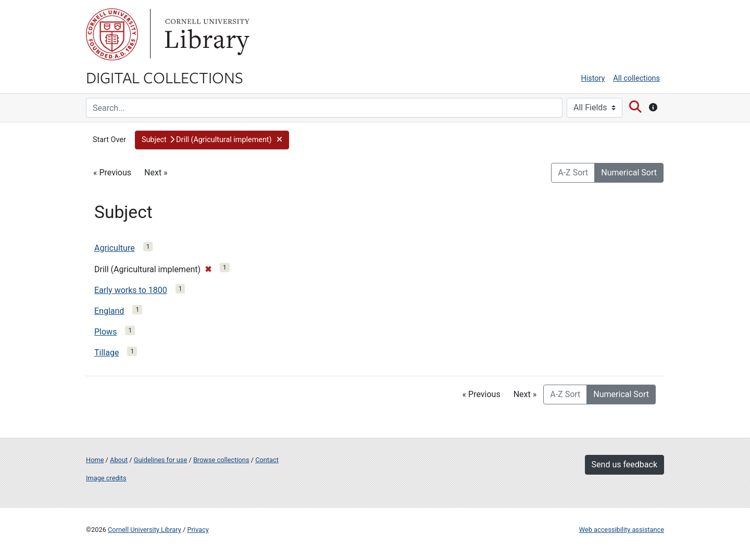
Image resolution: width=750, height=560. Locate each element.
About (119, 460)
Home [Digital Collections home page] (95, 460)
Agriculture (115, 248)
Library (206, 34)
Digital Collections (165, 77)
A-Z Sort (573, 173)
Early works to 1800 (131, 290)
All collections (636, 78)
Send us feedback (624, 464)
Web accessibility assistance (622, 530)
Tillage (107, 353)
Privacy (198, 530)
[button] (212, 140)
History (593, 78)
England (109, 311)
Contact (267, 460)
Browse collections (221, 460)
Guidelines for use (160, 460)
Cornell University (112, 34)
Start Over (109, 140)
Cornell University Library (145, 530)
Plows (105, 332)
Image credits (106, 478)
